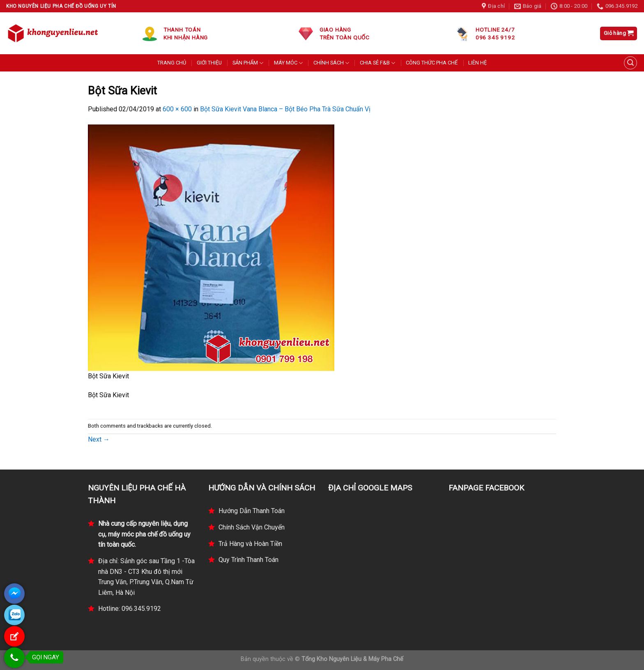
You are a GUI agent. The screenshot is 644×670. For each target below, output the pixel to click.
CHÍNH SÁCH (331, 63)
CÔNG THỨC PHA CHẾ (432, 63)
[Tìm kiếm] (630, 63)
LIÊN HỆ (477, 63)
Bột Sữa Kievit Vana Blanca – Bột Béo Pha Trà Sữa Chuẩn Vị (285, 109)
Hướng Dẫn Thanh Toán (252, 511)
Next (99, 439)
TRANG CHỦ (172, 63)
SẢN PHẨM (248, 63)
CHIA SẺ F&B (377, 63)
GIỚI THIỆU (209, 63)
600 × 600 (177, 109)
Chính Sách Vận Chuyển (252, 527)
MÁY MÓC (288, 63)
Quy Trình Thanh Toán (248, 560)
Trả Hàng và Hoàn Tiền (250, 544)
